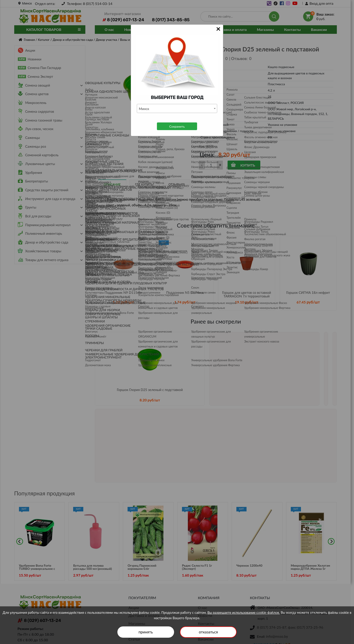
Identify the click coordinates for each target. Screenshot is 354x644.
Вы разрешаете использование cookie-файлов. (244, 612)
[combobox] (177, 108)
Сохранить (177, 126)
